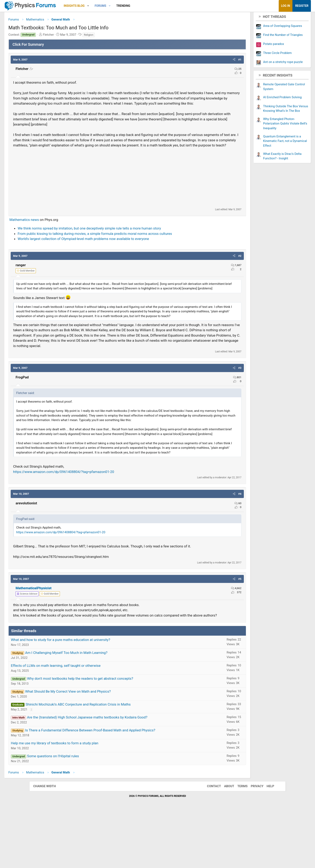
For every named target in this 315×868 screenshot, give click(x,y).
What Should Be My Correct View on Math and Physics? (97, 747)
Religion (118, 36)
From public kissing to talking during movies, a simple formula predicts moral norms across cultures (124, 251)
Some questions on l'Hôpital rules (82, 812)
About (225, 842)
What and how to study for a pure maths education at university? (90, 696)
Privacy (253, 842)
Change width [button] (49, 842)
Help (266, 842)
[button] (117, 6)
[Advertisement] (127, 195)
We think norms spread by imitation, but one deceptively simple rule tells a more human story (119, 246)
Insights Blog (104, 6)
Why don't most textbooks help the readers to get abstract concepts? (109, 734)
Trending (153, 6)
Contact (210, 842)
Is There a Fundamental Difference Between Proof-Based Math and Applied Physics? (120, 786)
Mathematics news (54, 237)
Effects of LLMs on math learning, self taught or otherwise (85, 722)
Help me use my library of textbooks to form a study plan (84, 799)
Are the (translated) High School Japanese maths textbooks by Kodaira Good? (117, 773)
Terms (238, 842)
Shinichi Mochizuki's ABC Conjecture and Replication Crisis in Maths (107, 760)
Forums (130, 6)
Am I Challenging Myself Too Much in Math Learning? (96, 709)
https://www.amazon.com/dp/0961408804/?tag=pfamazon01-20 (93, 517)
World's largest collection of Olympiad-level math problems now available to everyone (113, 256)
